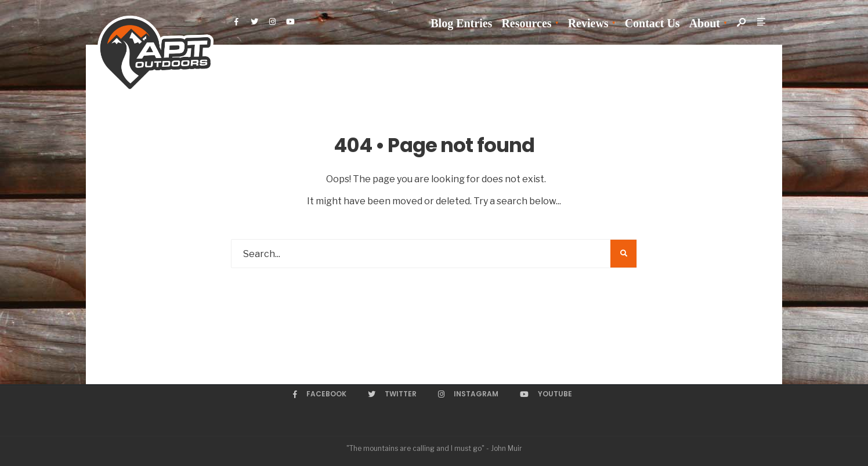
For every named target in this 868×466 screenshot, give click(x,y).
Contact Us (652, 23)
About (705, 23)
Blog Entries (461, 23)
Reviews (588, 23)
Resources (526, 23)
